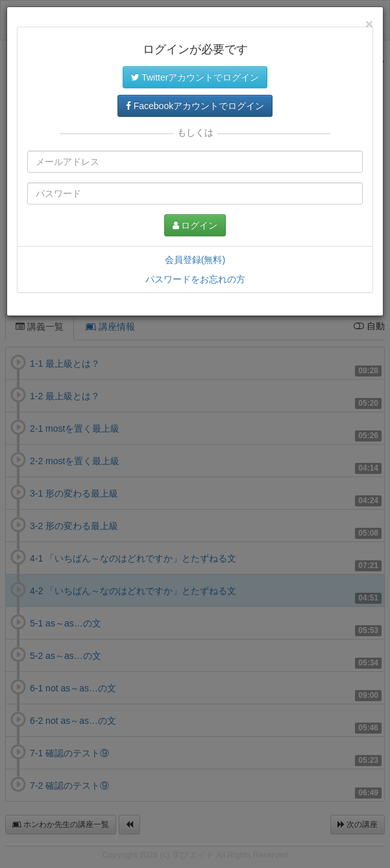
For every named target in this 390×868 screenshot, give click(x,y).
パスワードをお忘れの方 (195, 279)
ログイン (195, 225)
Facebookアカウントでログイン (195, 106)
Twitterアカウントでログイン (195, 77)
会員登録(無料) (195, 260)
